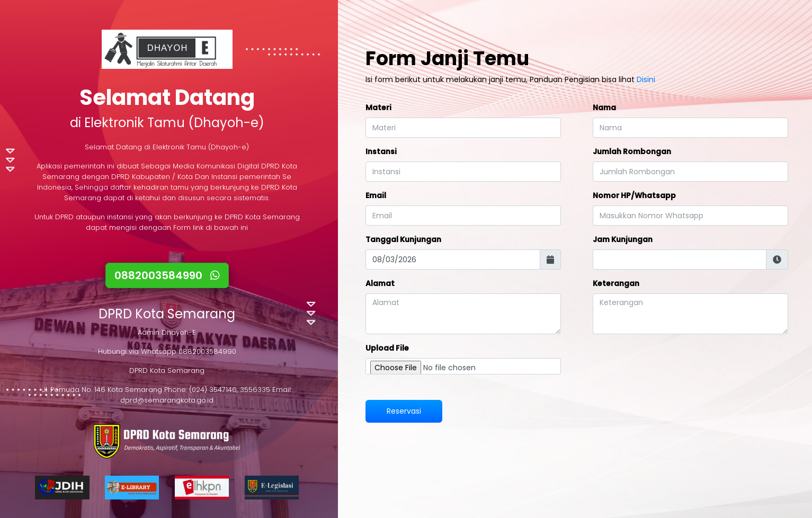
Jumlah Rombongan (632, 151)
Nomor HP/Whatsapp (634, 195)
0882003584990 (167, 275)
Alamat (380, 283)
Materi (378, 108)
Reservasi (404, 411)
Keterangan (616, 283)
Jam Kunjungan (623, 239)
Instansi (381, 151)
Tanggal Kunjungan (403, 239)
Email (376, 195)
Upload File (387, 348)
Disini (646, 79)
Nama (604, 108)
